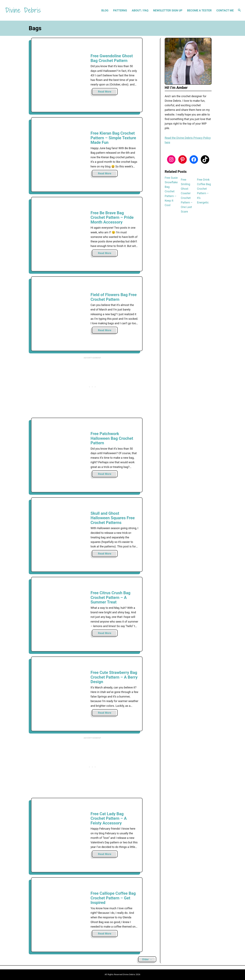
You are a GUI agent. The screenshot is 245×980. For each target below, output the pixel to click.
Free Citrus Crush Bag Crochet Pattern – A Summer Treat (111, 597)
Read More (106, 92)
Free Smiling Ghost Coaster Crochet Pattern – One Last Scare (187, 196)
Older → (147, 959)
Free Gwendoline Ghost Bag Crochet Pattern (112, 58)
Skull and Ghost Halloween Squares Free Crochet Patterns (113, 518)
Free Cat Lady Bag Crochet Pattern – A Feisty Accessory (109, 818)
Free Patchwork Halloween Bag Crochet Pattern (112, 438)
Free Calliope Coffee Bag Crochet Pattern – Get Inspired (113, 898)
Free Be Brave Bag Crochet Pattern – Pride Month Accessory (112, 217)
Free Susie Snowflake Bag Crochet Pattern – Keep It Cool (171, 191)
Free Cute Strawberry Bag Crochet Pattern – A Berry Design (114, 677)
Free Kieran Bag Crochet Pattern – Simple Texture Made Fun (113, 138)
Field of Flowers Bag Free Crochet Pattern (114, 297)
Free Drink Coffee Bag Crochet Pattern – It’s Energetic (204, 191)
